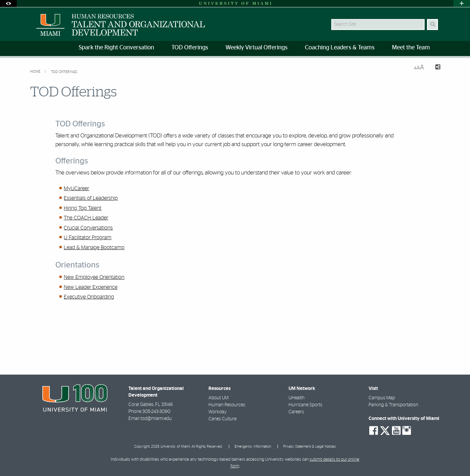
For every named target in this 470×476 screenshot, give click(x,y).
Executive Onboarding (89, 297)
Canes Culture (222, 419)
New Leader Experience (91, 287)
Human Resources (227, 405)
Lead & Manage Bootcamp (94, 248)
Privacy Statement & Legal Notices (310, 446)
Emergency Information (253, 446)
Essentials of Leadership (91, 198)
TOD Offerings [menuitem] (190, 48)
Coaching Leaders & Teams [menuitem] (340, 48)
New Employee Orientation (94, 277)
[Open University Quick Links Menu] (462, 4)
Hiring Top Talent (83, 208)
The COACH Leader (86, 218)
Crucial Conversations (88, 228)
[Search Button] (432, 25)
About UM (218, 398)
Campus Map (382, 398)
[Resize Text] (419, 68)
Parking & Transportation (393, 405)
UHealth (297, 398)
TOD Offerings (64, 72)
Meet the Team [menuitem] (411, 48)
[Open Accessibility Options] (8, 4)
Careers (296, 412)
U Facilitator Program (88, 237)
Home (36, 72)
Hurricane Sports (305, 405)
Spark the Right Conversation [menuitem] (116, 48)
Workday (217, 412)
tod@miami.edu (156, 419)
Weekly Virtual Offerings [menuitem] (257, 48)
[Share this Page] (435, 68)
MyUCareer (76, 188)
